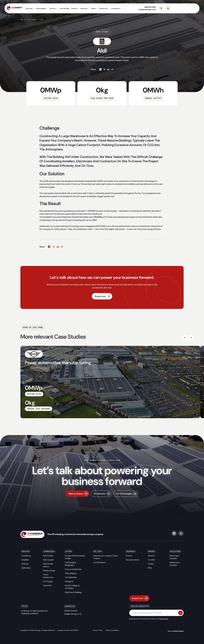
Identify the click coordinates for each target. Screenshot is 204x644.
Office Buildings (71, 574)
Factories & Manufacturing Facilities (75, 557)
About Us (151, 556)
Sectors (53, 9)
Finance (74, 9)
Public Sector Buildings (73, 592)
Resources (104, 9)
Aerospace (69, 582)
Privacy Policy (164, 619)
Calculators (116, 9)
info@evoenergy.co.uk (147, 9)
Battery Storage (49, 571)
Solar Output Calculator (174, 557)
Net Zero (84, 9)
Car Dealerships (71, 577)
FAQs (150, 568)
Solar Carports (48, 560)
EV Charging (48, 582)
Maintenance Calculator (174, 564)
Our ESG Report (99, 563)
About (93, 9)
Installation (25, 560)
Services (29, 9)
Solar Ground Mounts (48, 565)
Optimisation (26, 568)
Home (22, 20)
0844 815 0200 (150, 7)
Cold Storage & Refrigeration (70, 564)
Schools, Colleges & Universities (72, 587)
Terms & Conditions (112, 630)
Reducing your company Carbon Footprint (106, 557)
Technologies (41, 9)
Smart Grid (47, 586)
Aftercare (25, 564)
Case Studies (64, 9)
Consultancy (26, 556)
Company (151, 551)
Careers (151, 564)
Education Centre (132, 560)
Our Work (151, 560)
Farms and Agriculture (73, 569)
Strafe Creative (178, 631)
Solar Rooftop (48, 556)
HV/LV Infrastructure (48, 576)
